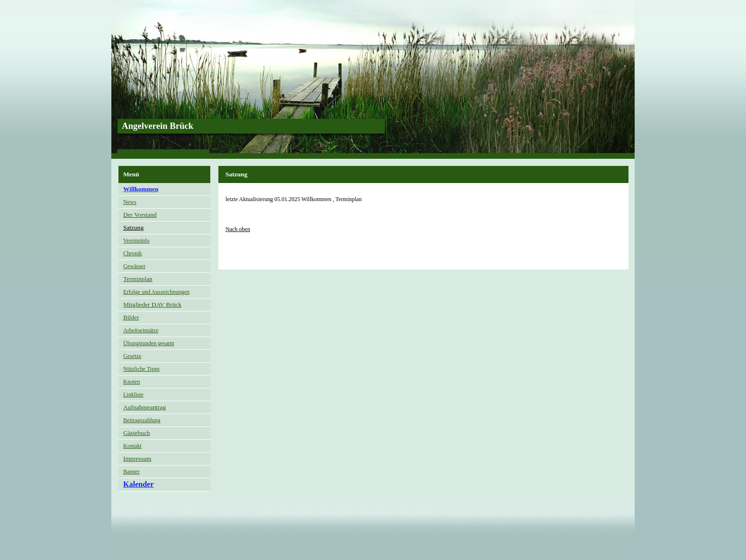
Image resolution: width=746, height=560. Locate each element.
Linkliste (133, 395)
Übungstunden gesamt (149, 343)
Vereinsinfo (136, 241)
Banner (132, 472)
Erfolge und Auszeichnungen (156, 292)
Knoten (132, 382)
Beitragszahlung (142, 420)
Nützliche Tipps (141, 369)
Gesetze (132, 356)
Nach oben (238, 229)
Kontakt (133, 446)
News (130, 202)
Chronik (133, 253)
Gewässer (134, 266)
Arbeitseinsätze (141, 330)
